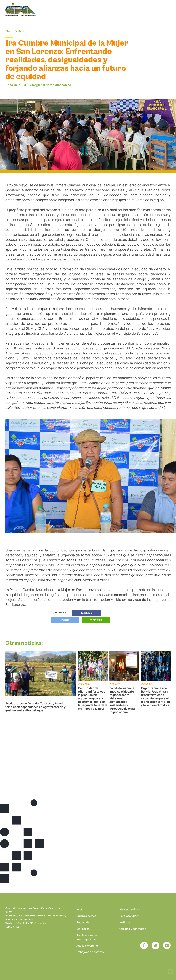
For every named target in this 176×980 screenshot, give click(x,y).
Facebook (87, 613)
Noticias (125, 922)
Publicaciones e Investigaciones (87, 937)
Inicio (80, 909)
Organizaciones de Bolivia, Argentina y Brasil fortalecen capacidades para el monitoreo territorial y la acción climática (155, 697)
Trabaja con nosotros (90, 952)
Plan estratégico (130, 909)
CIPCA (21, 9)
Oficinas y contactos (133, 929)
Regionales (84, 922)
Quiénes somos (86, 916)
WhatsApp (96, 620)
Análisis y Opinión (88, 945)
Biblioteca (83, 929)
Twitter (65, 620)
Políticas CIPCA (129, 916)
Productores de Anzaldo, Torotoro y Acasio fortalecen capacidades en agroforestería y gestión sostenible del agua (35, 707)
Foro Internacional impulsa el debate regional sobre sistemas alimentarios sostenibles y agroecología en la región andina (122, 700)
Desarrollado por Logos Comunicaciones (170, 971)
